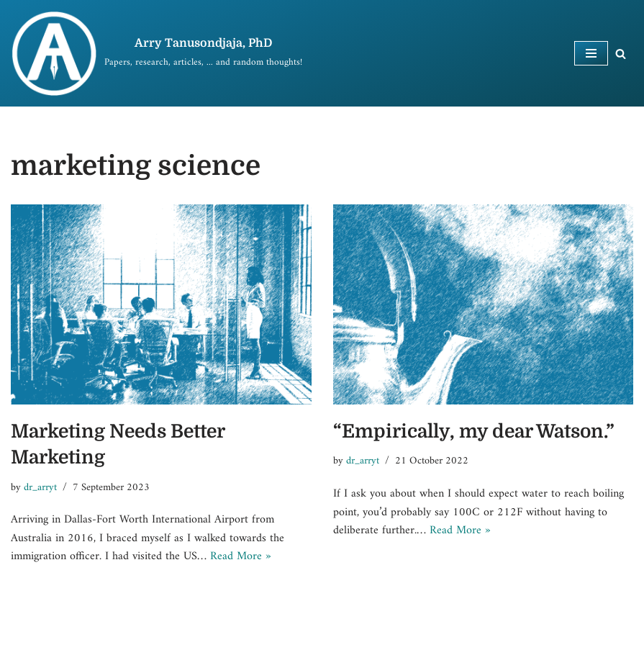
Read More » (241, 556)
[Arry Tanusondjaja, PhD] (157, 53)
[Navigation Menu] (591, 53)
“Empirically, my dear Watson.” (474, 431)
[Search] (621, 54)
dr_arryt (40, 488)
